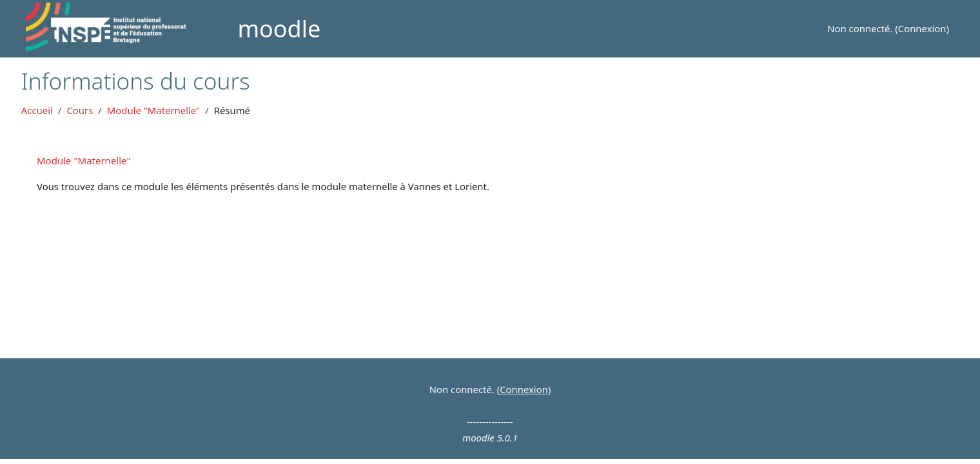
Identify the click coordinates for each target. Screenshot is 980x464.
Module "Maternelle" (153, 110)
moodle (279, 29)
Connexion (922, 28)
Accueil (37, 110)
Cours (80, 110)
